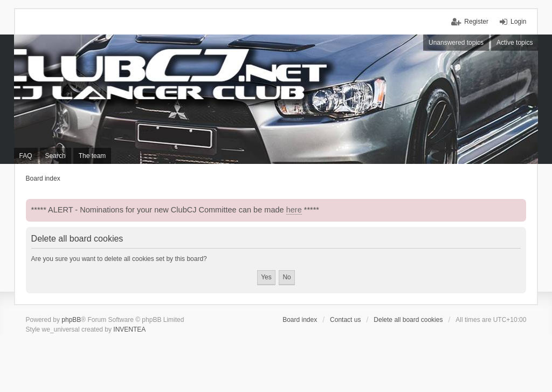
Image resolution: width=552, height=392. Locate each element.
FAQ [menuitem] (26, 156)
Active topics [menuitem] (515, 43)
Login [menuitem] (518, 22)
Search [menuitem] (56, 156)
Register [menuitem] (476, 22)
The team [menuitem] (92, 156)
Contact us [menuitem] (345, 320)
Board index (300, 320)
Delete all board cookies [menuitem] (408, 320)
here (294, 210)
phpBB (71, 320)
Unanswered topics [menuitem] (456, 43)
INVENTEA (129, 329)
